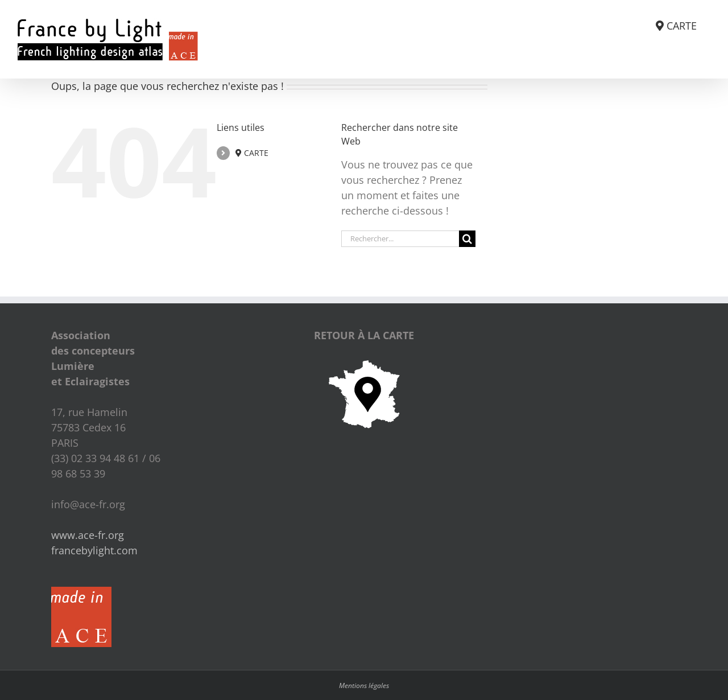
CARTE (252, 153)
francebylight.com (94, 550)
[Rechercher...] (400, 239)
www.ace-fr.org (88, 535)
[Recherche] (467, 239)
